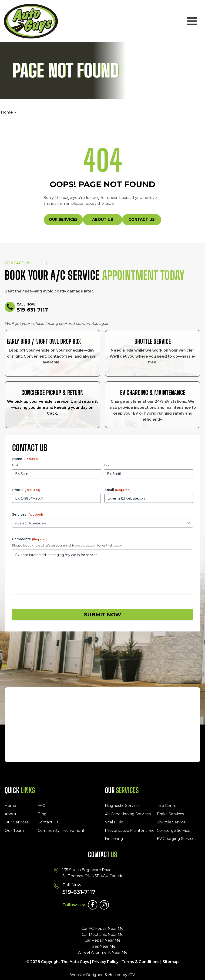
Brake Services (170, 814)
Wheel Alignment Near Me (102, 952)
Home (7, 112)
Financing (114, 839)
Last (107, 465)
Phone (26, 490)
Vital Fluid (114, 822)
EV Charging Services (176, 839)
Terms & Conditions (140, 962)
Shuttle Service (171, 822)
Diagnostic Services (123, 806)
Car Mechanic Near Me (103, 935)
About (11, 814)
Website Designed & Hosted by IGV (102, 975)
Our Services (63, 220)
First (15, 465)
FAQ (42, 806)
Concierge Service (174, 831)
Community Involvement (61, 831)
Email (117, 490)
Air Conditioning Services (128, 814)
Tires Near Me (103, 946)
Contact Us (142, 220)
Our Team (14, 831)
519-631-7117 (32, 310)
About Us (103, 220)
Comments (30, 539)
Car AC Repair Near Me (102, 928)
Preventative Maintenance (130, 831)
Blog (42, 814)
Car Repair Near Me (102, 940)
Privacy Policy (105, 962)
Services (27, 514)
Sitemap (171, 962)
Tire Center (167, 806)
